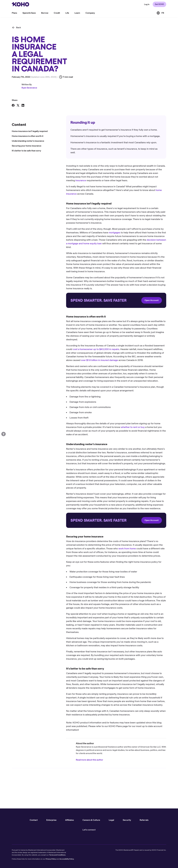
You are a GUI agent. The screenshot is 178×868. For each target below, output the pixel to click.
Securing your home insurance (27, 146)
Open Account (152, 300)
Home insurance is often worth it (28, 136)
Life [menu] (67, 13)
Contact (34, 820)
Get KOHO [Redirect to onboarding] (159, 4)
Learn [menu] (77, 13)
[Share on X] (18, 105)
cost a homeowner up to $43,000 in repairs (96, 349)
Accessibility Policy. (67, 859)
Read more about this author (89, 760)
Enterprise (51, 820)
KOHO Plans (115, 726)
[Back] (16, 28)
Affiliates (69, 820)
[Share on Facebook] (13, 105)
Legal (111, 820)
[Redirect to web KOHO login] (147, 4)
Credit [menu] (57, 13)
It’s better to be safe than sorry (26, 151)
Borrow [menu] (45, 13)
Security (127, 820)
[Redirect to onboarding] (116, 300)
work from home (127, 549)
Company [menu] (90, 13)
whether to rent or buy (133, 427)
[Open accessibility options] (4, 434)
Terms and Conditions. (58, 855)
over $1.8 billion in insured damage (99, 360)
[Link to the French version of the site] (160, 13)
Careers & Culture (91, 820)
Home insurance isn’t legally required (30, 131)
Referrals (144, 820)
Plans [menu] (14, 13)
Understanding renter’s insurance (28, 141)
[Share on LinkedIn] (23, 105)
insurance (81, 180)
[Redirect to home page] (20, 4)
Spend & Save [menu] (29, 13)
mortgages (115, 233)
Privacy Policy (51, 859)
